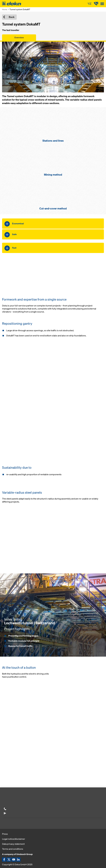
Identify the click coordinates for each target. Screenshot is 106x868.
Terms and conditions (13, 849)
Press (5, 834)
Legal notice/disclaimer (14, 839)
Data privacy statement (13, 844)
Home (5, 9)
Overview (19, 37)
